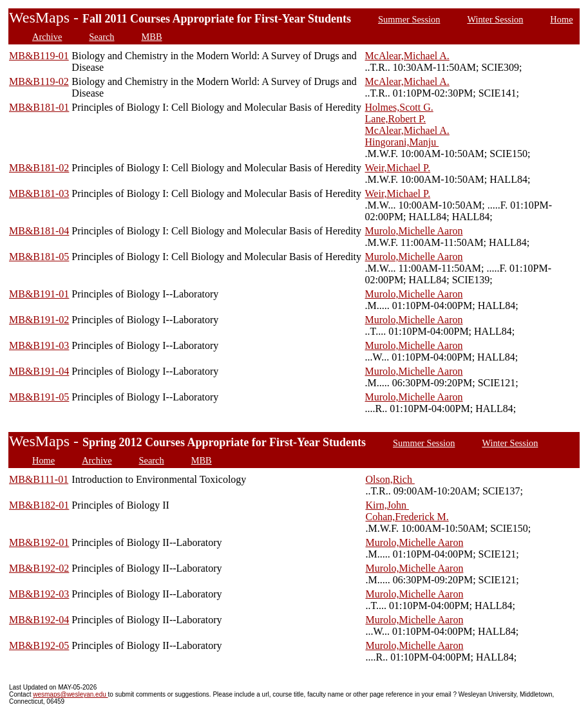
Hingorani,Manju (402, 142)
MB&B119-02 (39, 81)
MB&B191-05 (39, 397)
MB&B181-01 (39, 107)
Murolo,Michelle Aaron (414, 231)
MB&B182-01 (39, 505)
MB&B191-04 (39, 371)
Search (101, 37)
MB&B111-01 (39, 479)
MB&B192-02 (39, 568)
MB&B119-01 (39, 56)
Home (561, 19)
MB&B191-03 (39, 345)
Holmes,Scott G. (399, 107)
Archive (47, 37)
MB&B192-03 (39, 594)
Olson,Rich (390, 479)
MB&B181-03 (39, 193)
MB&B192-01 (39, 542)
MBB (152, 37)
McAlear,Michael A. (407, 56)
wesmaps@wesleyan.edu (70, 694)
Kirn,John (387, 505)
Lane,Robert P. (396, 119)
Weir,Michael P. (398, 168)
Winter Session (495, 19)
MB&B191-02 (39, 320)
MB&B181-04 (39, 231)
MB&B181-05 (39, 257)
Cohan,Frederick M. (407, 517)
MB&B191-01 (39, 294)
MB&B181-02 (39, 168)
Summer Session (409, 19)
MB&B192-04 (39, 620)
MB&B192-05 (39, 645)
